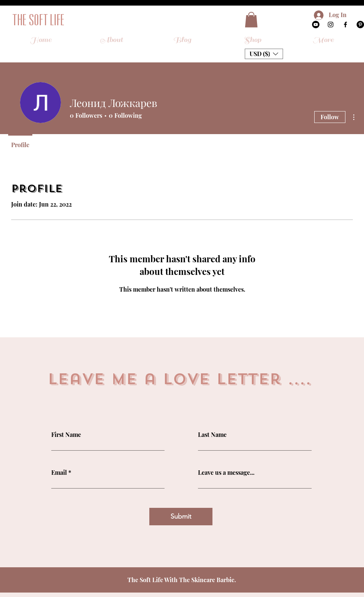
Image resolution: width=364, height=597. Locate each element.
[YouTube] (316, 25)
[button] (251, 20)
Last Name (212, 435)
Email (59, 473)
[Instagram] (331, 25)
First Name (66, 435)
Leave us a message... (226, 473)
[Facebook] (345, 25)
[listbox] (264, 54)
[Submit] (181, 517)
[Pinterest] (360, 25)
